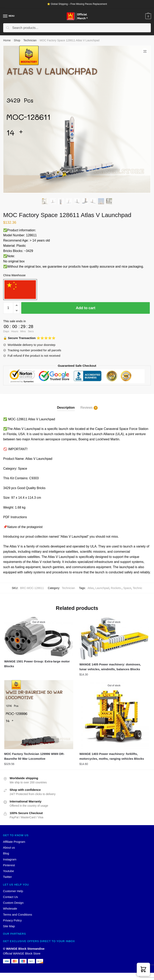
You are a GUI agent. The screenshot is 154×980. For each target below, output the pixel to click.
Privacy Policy (12, 920)
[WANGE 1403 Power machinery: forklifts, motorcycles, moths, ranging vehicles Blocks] (114, 715)
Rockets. (116, 588)
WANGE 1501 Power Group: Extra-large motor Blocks (37, 664)
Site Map (9, 926)
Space (127, 588)
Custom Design (13, 903)
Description (66, 408)
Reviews (86, 408)
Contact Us (10, 897)
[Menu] (5, 16)
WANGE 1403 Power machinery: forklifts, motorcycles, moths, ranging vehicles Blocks (112, 756)
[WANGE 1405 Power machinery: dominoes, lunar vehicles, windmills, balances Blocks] (114, 638)
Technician (30, 40)
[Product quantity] (8, 308)
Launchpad (102, 588)
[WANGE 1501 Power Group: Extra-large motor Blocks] (39, 637)
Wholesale (10, 908)
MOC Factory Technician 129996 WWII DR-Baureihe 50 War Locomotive (34, 756)
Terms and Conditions (18, 914)
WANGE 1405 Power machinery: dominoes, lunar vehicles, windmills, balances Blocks (110, 667)
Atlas (91, 588)
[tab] (66, 404)
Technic (137, 588)
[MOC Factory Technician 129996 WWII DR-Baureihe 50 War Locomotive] (39, 715)
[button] (143, 969)
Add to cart (86, 308)
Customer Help (13, 891)
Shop (17, 40)
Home (7, 40)
